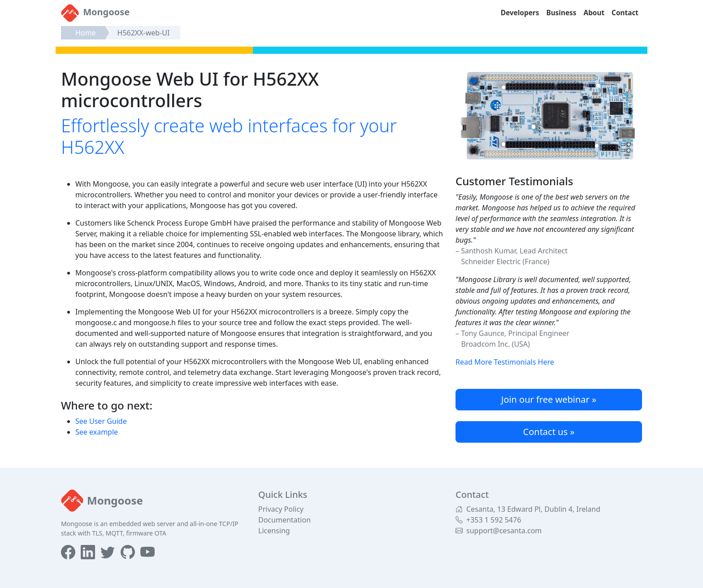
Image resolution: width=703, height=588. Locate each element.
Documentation (284, 520)
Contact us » (549, 432)
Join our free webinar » (549, 399)
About (594, 13)
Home (86, 33)
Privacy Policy (281, 509)
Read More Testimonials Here (505, 362)
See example (97, 432)
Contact (625, 13)
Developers (520, 13)
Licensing (274, 531)
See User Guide (101, 421)
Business (561, 13)
